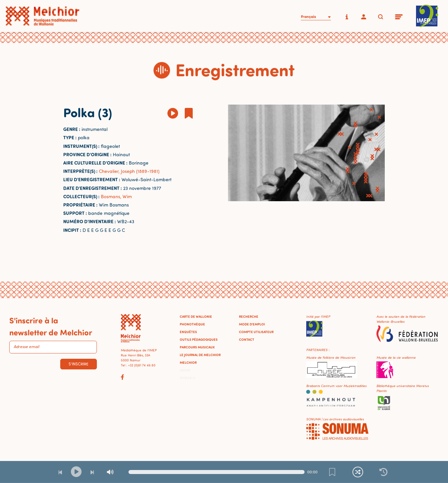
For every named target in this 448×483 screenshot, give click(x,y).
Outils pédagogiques (199, 339)
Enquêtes (188, 332)
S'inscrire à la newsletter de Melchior (51, 326)
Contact (247, 339)
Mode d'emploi (252, 324)
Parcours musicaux (197, 347)
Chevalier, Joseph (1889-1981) (129, 171)
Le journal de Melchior (200, 355)
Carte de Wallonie (196, 316)
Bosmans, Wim (116, 196)
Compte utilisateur (256, 332)
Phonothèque (192, 324)
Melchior (188, 362)
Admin (185, 370)
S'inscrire (79, 364)
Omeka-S (187, 378)
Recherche (249, 316)
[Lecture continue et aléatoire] (358, 472)
